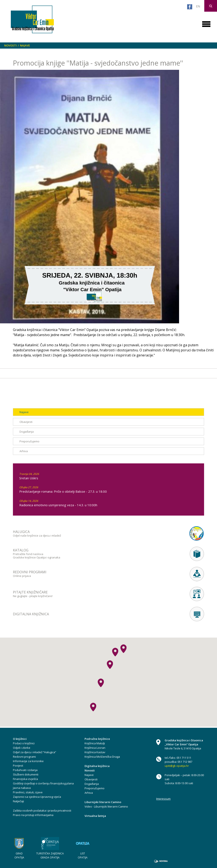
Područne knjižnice (97, 739)
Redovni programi (24, 757)
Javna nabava (22, 788)
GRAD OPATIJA (19, 855)
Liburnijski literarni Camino (103, 802)
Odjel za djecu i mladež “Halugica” (35, 752)
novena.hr (161, 861)
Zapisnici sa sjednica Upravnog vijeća (37, 797)
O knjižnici (20, 739)
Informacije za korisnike (28, 761)
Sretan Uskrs (29, 478)
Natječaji (18, 801)
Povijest (18, 766)
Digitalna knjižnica (97, 766)
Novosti (10, 45)
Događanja (27, 432)
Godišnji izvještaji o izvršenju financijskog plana (43, 783)
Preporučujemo (29, 441)
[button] (110, 665)
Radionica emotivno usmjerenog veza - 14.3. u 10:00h (58, 505)
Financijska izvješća (25, 779)
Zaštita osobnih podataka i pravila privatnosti (42, 811)
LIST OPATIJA (83, 855)
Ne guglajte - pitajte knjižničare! (80, 594)
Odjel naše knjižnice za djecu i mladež (80, 533)
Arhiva (24, 451)
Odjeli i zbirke (22, 748)
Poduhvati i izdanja (25, 770)
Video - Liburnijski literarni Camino (106, 806)
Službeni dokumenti (26, 774)
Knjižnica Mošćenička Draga (102, 757)
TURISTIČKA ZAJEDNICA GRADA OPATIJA (50, 855)
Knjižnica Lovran (95, 748)
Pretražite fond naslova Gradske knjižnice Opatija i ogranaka (80, 554)
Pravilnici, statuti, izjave (28, 792)
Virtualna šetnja (95, 816)
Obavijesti (26, 422)
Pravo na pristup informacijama (33, 815)
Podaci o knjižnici (24, 743)
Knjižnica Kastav (95, 752)
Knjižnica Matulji (95, 743)
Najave (25, 45)
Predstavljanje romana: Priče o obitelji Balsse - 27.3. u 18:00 (63, 491)
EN (198, 6)
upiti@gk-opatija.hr (177, 766)
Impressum (163, 799)
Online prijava (80, 574)
